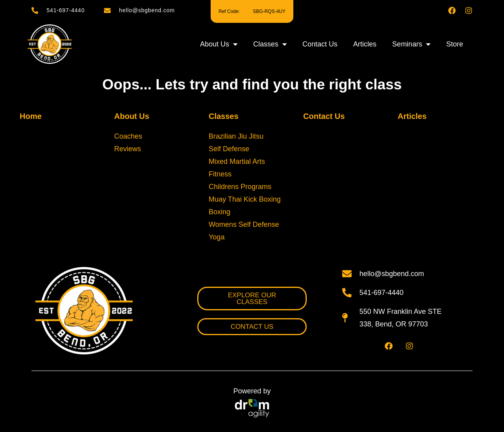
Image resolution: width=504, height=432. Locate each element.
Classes (270, 44)
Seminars (411, 44)
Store (455, 44)
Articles (365, 44)
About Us (219, 44)
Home (31, 116)
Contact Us (320, 44)
